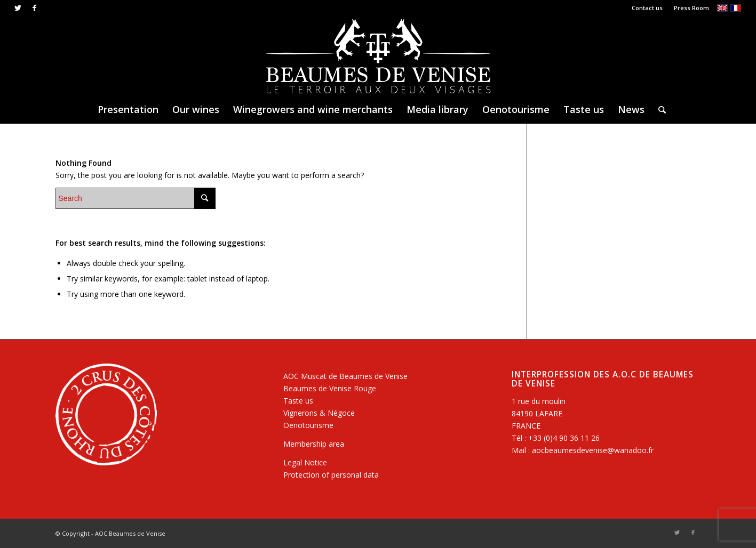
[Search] (659, 109)
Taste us (298, 401)
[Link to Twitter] (18, 8)
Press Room (691, 8)
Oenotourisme (308, 425)
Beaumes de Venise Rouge (330, 388)
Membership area (314, 444)
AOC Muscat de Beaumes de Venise (345, 376)
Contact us (647, 8)
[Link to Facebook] (34, 8)
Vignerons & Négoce (319, 413)
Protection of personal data (331, 475)
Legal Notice (305, 462)
